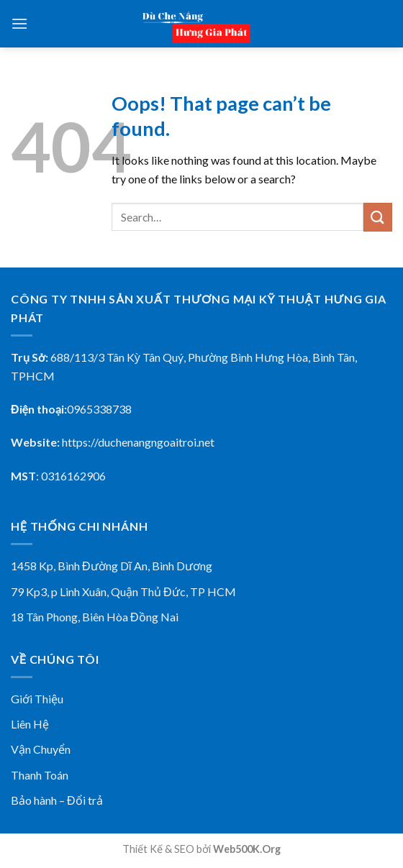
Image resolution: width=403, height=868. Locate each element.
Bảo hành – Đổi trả (57, 800)
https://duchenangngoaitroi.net (138, 442)
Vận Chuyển (41, 749)
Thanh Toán (40, 775)
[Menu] (19, 23)
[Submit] (378, 217)
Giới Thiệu (37, 699)
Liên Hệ (30, 724)
